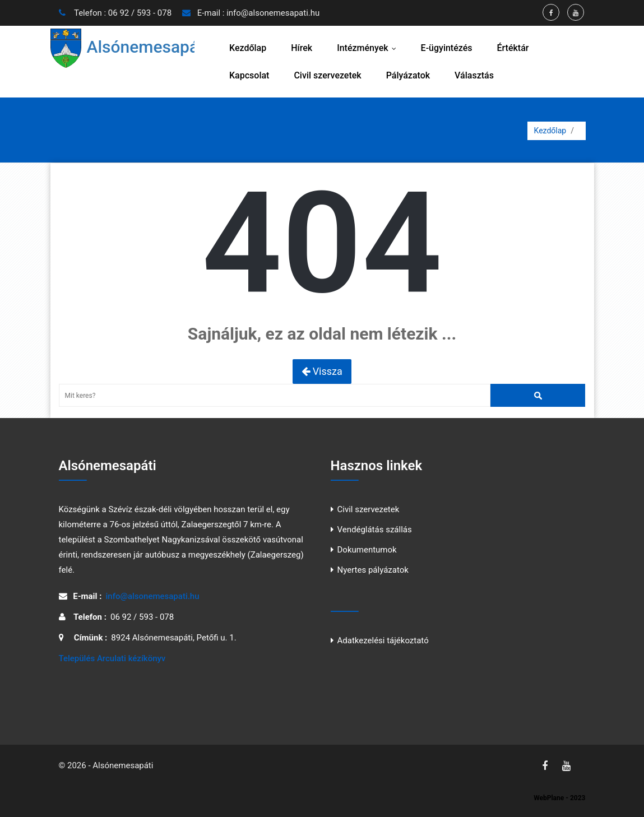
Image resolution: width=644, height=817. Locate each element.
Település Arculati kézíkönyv (112, 658)
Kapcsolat (249, 75)
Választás (474, 75)
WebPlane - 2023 (559, 798)
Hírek (302, 48)
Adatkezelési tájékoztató (383, 640)
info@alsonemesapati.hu (273, 13)
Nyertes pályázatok (373, 570)
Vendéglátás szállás (375, 530)
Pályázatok (408, 75)
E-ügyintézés (447, 48)
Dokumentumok (367, 550)
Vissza (322, 371)
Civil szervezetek (327, 75)
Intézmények (369, 48)
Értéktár (513, 48)
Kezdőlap (248, 48)
